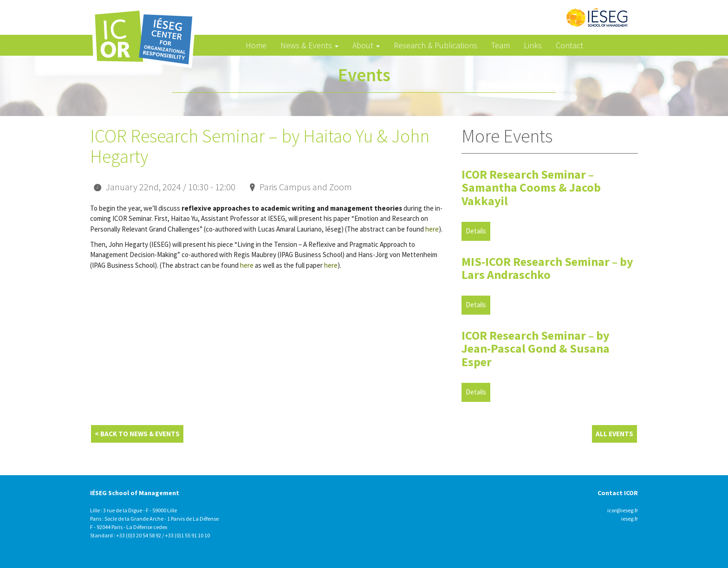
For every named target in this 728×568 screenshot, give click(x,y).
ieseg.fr (630, 519)
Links (533, 45)
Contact (569, 45)
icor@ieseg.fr (623, 510)
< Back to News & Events (137, 434)
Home (256, 45)
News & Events (309, 45)
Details (476, 231)
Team (500, 45)
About (366, 45)
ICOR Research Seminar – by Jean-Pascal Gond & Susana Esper (536, 349)
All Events (614, 434)
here (432, 229)
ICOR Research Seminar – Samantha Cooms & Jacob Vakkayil (531, 187)
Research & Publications (435, 45)
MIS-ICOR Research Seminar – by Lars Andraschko (547, 268)
